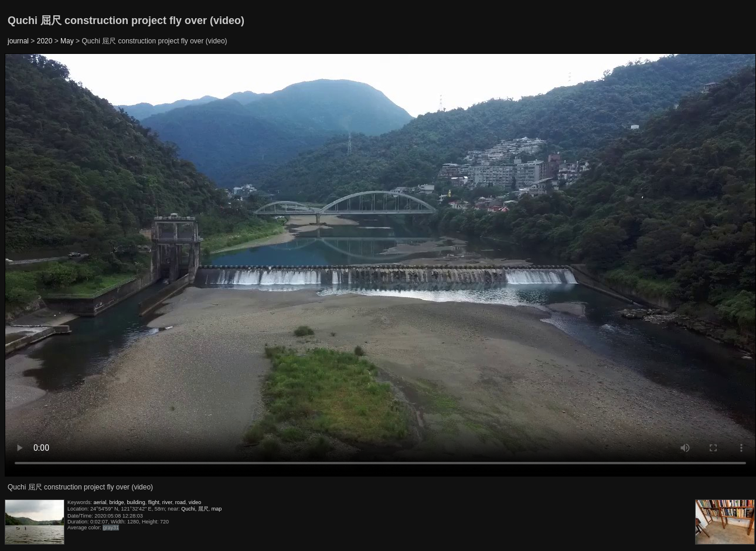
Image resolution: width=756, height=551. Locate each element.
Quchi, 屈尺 (195, 509)
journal (18, 41)
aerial (100, 502)
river (167, 502)
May (67, 41)
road (181, 502)
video (195, 502)
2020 (45, 41)
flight (154, 502)
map (217, 509)
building (136, 502)
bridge (117, 502)
